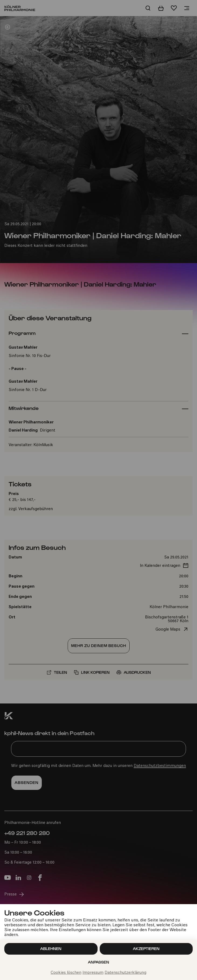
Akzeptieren (146, 949)
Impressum (93, 973)
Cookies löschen (66, 973)
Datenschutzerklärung (125, 973)
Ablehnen (51, 949)
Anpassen (98, 962)
